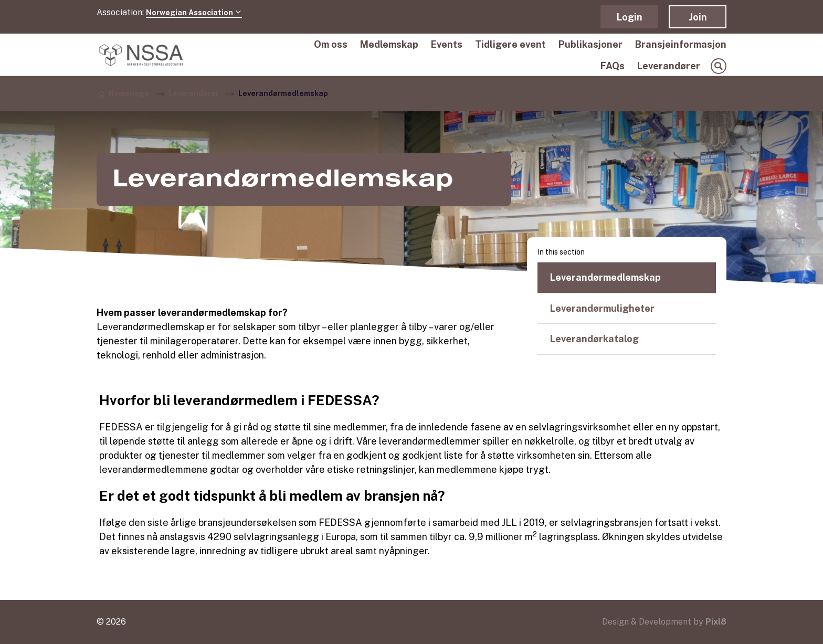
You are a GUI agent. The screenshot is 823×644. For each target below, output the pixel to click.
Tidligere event (510, 44)
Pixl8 (716, 622)
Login (630, 17)
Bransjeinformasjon (681, 44)
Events (447, 44)
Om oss (331, 44)
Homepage (129, 93)
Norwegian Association (194, 13)
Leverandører (669, 66)
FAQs (613, 66)
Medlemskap (389, 44)
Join (698, 17)
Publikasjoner (590, 44)
